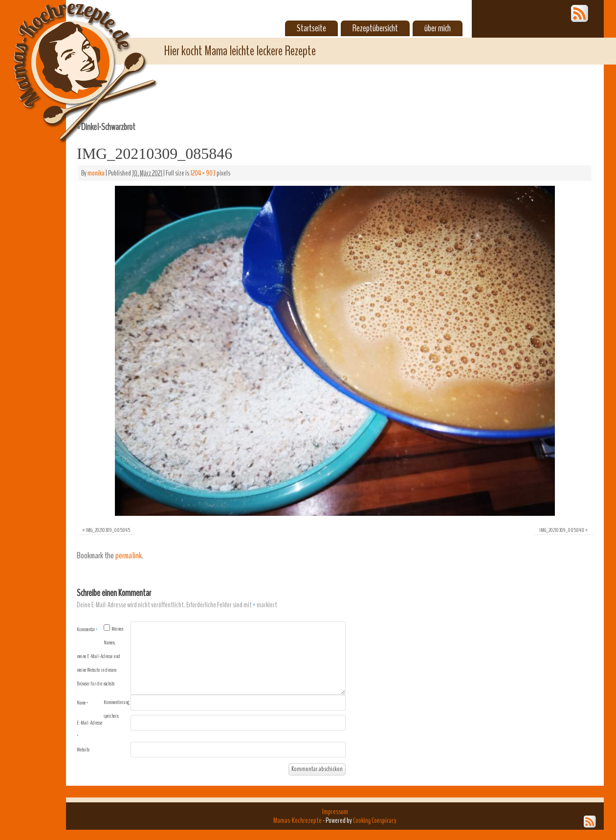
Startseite (311, 28)
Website (83, 750)
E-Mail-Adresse (89, 729)
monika (96, 173)
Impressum (335, 812)
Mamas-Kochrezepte (71, 61)
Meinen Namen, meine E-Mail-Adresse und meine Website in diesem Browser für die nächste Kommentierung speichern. (103, 672)
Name (83, 703)
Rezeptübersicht (375, 28)
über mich (438, 28)
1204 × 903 (203, 173)
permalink (129, 556)
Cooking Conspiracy (375, 820)
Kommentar (87, 629)
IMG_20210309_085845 (108, 530)
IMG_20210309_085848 (562, 530)
